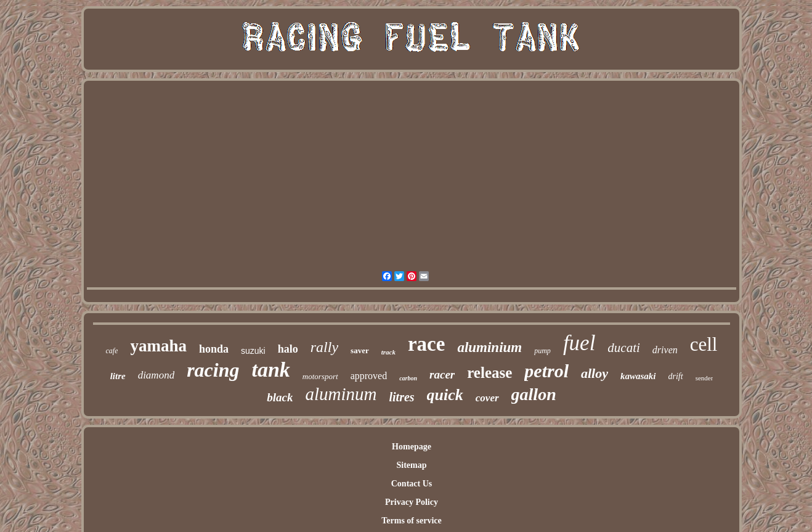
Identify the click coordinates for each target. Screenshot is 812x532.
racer (442, 374)
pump (542, 351)
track (388, 352)
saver (360, 350)
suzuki (253, 351)
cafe (112, 351)
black (280, 397)
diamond (156, 375)
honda (214, 349)
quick (445, 395)
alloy (595, 373)
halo (288, 349)
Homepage (412, 447)
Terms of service (411, 521)
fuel (579, 343)
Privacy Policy (412, 502)
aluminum (341, 394)
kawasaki (638, 376)
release (489, 373)
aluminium (489, 347)
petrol (546, 371)
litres (401, 397)
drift (676, 376)
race (426, 344)
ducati (624, 348)
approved (369, 376)
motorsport (320, 376)
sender (704, 378)
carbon (408, 378)
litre (118, 376)
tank (270, 370)
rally (324, 347)
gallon (534, 394)
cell (704, 344)
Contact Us (412, 484)
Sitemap (411, 465)
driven (665, 350)
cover (487, 398)
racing (213, 370)
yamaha (158, 346)
